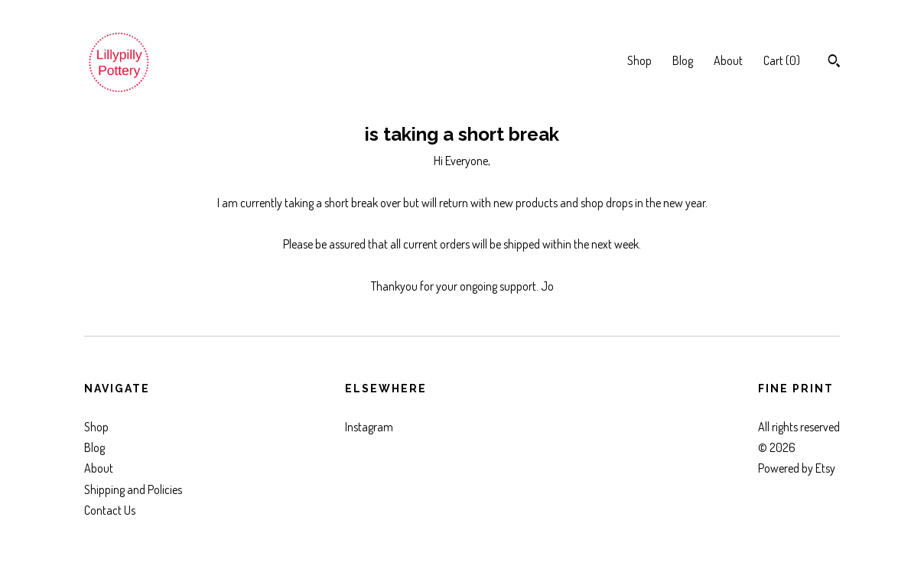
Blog (683, 60)
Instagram (369, 427)
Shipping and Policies (133, 489)
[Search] (834, 63)
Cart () (782, 60)
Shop (639, 60)
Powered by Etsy (797, 468)
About (728, 60)
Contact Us (110, 510)
